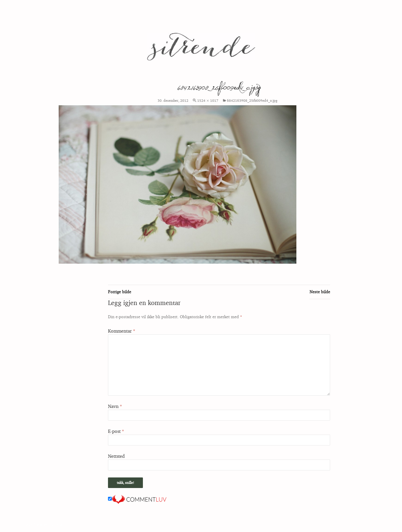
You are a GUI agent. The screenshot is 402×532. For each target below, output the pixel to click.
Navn (115, 406)
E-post (116, 431)
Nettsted (116, 456)
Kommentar (122, 331)
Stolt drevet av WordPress (45, 525)
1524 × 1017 (208, 100)
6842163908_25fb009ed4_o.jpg (252, 100)
